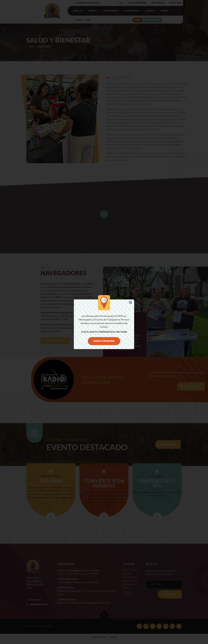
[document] (104, 322)
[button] (130, 302)
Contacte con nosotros (104, 341)
